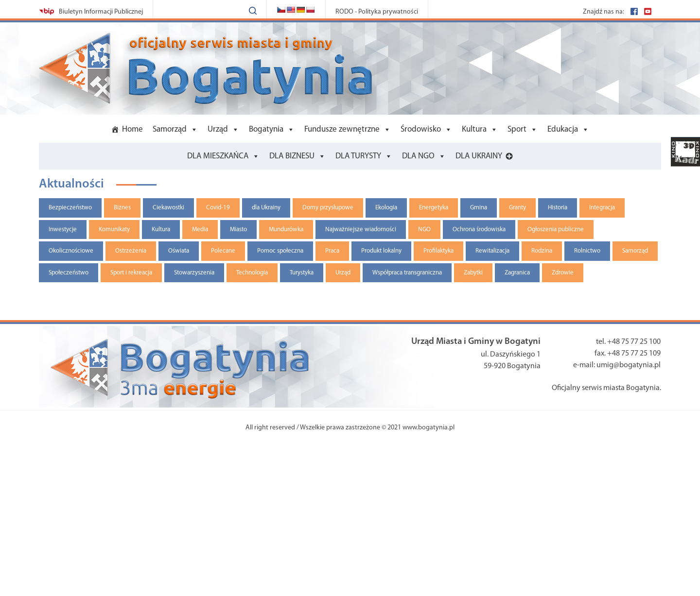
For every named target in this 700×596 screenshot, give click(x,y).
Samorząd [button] (170, 129)
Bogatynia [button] (266, 129)
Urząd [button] (218, 129)
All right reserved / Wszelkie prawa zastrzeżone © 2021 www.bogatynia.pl (350, 428)
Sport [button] (517, 129)
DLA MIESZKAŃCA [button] (218, 156)
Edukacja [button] (563, 129)
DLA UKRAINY (479, 156)
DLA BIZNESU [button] (292, 156)
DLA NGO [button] (418, 156)
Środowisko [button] (421, 129)
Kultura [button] (474, 129)
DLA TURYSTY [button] (358, 156)
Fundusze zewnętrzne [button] (342, 129)
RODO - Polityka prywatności (377, 12)
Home (132, 129)
